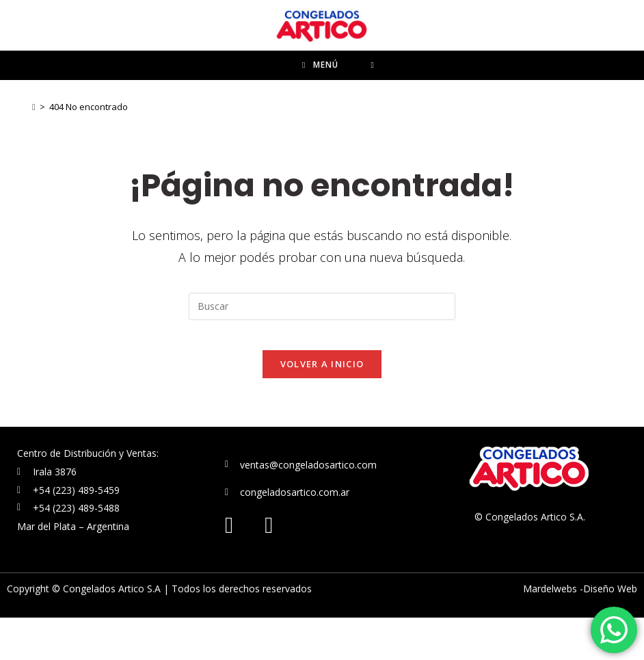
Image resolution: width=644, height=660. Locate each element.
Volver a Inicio (322, 406)
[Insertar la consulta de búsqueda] (322, 337)
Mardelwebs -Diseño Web (580, 631)
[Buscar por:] (373, 90)
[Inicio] (34, 137)
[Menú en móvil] (320, 90)
